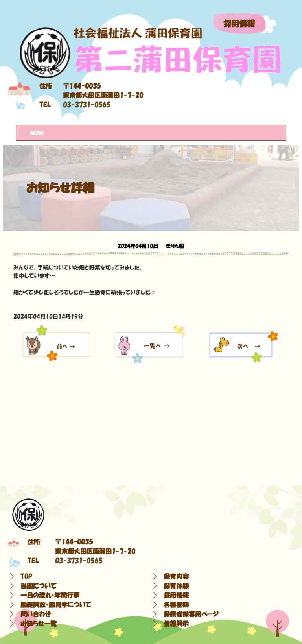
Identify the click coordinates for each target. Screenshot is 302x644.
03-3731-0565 (87, 105)
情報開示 (176, 624)
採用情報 (239, 24)
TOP (26, 576)
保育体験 (176, 586)
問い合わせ (36, 614)
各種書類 (176, 605)
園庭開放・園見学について (56, 605)
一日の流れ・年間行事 (50, 595)
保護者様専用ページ (191, 614)
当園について (39, 586)
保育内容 (176, 576)
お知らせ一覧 (39, 624)
